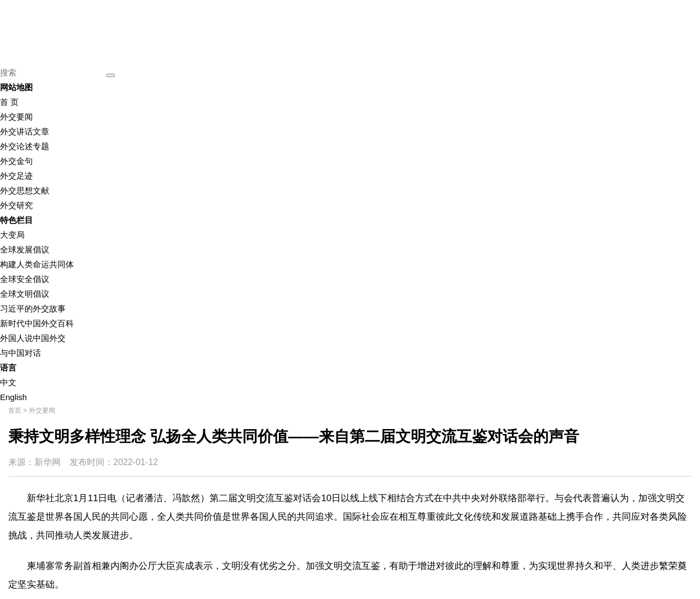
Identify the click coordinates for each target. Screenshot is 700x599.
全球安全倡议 (25, 279)
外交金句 (16, 161)
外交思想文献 (25, 190)
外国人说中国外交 (33, 338)
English (13, 397)
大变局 (12, 235)
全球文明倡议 (25, 294)
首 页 (9, 102)
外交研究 (16, 205)
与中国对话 (21, 353)
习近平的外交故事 (33, 309)
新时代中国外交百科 (37, 323)
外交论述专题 (25, 146)
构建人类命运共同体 (37, 264)
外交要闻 (16, 117)
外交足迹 (16, 176)
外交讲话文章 (25, 131)
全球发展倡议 (25, 249)
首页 (15, 410)
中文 (8, 382)
